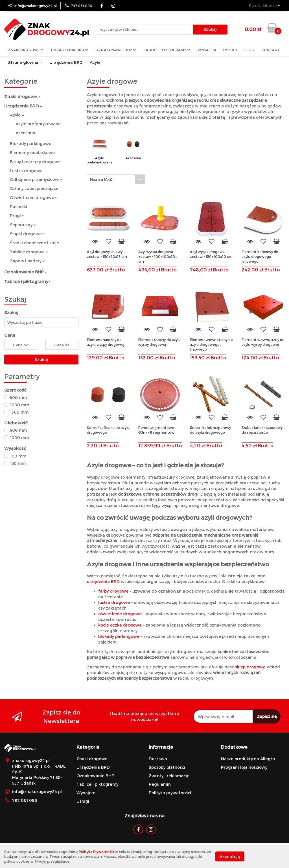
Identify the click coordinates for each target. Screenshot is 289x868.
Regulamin (160, 784)
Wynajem (207, 50)
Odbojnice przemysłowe (36, 179)
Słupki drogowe (28, 234)
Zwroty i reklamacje (169, 776)
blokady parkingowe (119, 636)
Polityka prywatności (170, 793)
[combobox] (116, 179)
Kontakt (271, 50)
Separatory (23, 225)
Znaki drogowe (26, 50)
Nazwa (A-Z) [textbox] (102, 179)
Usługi (230, 50)
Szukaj (41, 359)
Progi (17, 216)
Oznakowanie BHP (116, 50)
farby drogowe (113, 591)
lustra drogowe (114, 602)
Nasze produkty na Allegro (248, 759)
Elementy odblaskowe (32, 153)
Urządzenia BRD (70, 50)
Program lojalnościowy (244, 767)
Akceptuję (230, 857)
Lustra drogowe (26, 171)
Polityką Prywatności (96, 852)
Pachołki (18, 207)
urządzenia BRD (103, 581)
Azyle (17, 115)
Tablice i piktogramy (167, 50)
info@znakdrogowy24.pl (37, 792)
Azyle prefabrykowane (38, 124)
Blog (249, 50)
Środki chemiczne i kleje (34, 243)
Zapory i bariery (27, 261)
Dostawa (158, 759)
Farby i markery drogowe (35, 162)
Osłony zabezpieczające (34, 188)
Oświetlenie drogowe (34, 197)
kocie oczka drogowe (120, 625)
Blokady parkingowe (31, 143)
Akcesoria (25, 133)
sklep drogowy (250, 667)
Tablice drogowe (29, 252)
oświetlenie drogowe (120, 614)
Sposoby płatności (167, 767)
